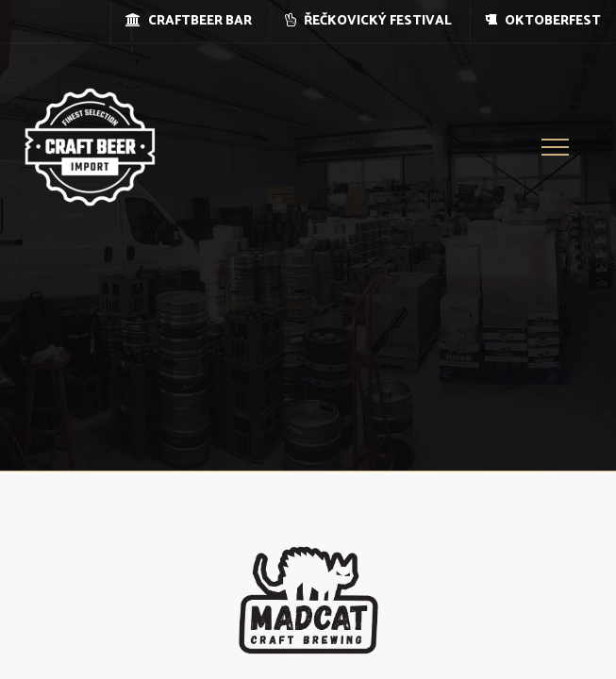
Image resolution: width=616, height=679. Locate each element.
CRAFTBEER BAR (189, 21)
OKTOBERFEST (543, 21)
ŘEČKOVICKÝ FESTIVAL (368, 21)
